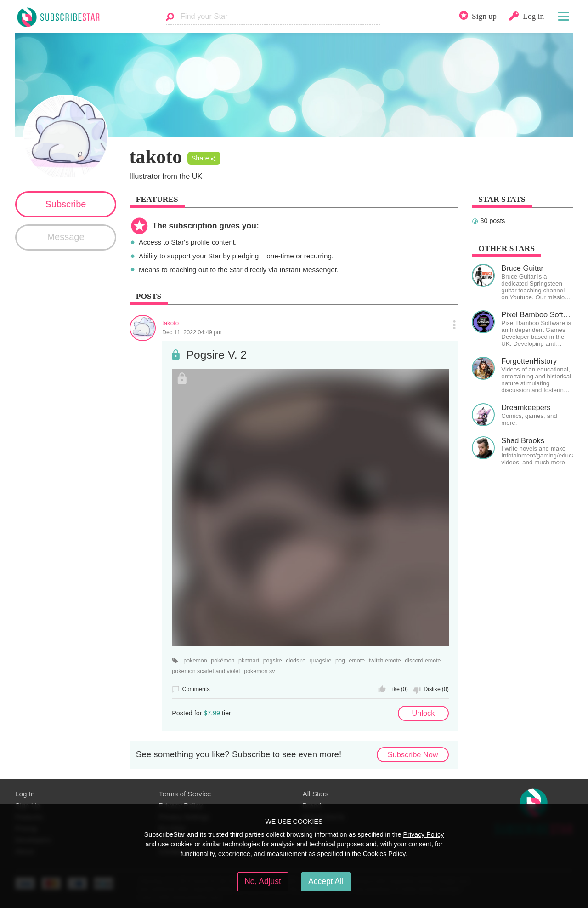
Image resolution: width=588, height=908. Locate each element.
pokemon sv (259, 671)
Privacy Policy (423, 834)
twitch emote (385, 661)
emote (357, 661)
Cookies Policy (384, 854)
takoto (170, 323)
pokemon (195, 661)
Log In (25, 794)
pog (340, 661)
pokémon (223, 661)
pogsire (273, 661)
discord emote (423, 661)
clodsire (296, 661)
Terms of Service (185, 794)
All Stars (316, 794)
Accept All (326, 881)
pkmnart (249, 661)
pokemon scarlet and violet (206, 671)
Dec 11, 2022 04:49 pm (192, 332)
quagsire (321, 661)
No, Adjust (263, 881)
